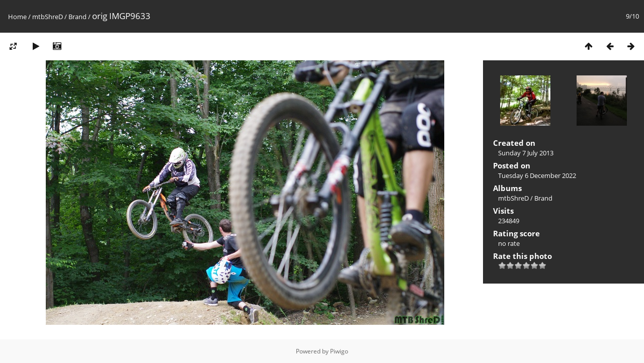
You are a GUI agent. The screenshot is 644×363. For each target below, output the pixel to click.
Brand (77, 17)
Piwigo (339, 351)
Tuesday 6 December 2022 (537, 175)
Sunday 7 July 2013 (526, 153)
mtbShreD (48, 17)
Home (17, 17)
